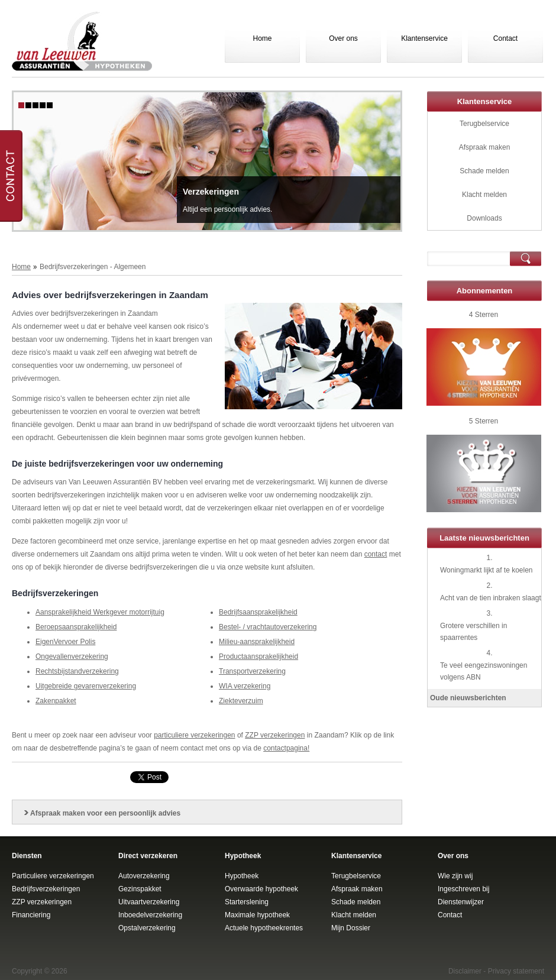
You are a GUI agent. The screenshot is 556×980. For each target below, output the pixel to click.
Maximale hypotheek (257, 915)
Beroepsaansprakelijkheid (76, 627)
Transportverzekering (252, 671)
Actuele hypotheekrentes (264, 928)
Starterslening (247, 902)
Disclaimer (465, 971)
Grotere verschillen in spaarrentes (473, 632)
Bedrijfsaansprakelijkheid (258, 612)
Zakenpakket (56, 701)
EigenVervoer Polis (65, 642)
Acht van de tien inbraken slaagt (491, 598)
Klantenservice (424, 38)
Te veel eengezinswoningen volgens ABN (484, 671)
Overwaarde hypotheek (261, 889)
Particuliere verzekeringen (53, 876)
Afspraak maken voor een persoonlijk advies (105, 813)
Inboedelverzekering (150, 915)
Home (262, 38)
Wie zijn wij (455, 876)
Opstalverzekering (147, 928)
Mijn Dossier (351, 928)
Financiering (31, 915)
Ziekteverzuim (241, 701)
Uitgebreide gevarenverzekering (86, 686)
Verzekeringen (211, 192)
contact (376, 554)
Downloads (484, 218)
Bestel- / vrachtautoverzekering (268, 627)
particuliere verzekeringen (194, 735)
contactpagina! (286, 748)
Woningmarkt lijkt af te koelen (486, 570)
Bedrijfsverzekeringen (46, 889)
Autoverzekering (144, 876)
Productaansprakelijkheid (258, 656)
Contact (505, 38)
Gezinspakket (140, 889)
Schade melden (484, 171)
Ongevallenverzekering (72, 656)
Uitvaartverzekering (149, 902)
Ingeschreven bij (463, 889)
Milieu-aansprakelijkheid (257, 642)
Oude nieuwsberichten (468, 698)
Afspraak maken (485, 147)
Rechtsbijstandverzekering (77, 671)
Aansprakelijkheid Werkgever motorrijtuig (100, 612)
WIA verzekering (245, 686)
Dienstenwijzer (461, 902)
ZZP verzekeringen (275, 735)
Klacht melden (484, 195)
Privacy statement (516, 971)
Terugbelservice (484, 124)
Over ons (343, 38)
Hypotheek (242, 876)
